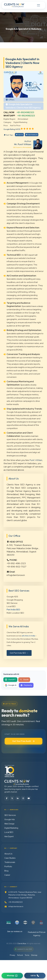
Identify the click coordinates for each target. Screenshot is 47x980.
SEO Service (12, 603)
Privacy (12, 955)
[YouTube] (29, 798)
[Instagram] (23, 798)
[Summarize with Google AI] (11, 685)
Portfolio (8, 867)
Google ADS (12, 597)
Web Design (9, 824)
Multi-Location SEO (15, 613)
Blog (6, 871)
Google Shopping (15, 600)
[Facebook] (7, 798)
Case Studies (10, 858)
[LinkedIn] (18, 798)
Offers (11, 100)
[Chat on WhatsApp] (12, 976)
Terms (27, 955)
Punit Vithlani (36, 460)
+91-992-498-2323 (16, 563)
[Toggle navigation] (38, 5)
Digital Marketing (11, 828)
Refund (20, 955)
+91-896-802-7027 (16, 567)
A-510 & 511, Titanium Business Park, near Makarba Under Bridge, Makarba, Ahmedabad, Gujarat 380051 (23, 895)
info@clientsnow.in (16, 575)
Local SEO (11, 606)
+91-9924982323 (25, 112)
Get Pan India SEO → (19, 653)
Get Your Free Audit (24, 741)
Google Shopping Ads (32, 135)
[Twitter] (12, 798)
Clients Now (22, 944)
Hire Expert (9, 836)
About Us (8, 854)
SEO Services (10, 815)
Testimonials (10, 862)
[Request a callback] (35, 976)
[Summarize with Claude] (24, 680)
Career (7, 875)
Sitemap (34, 955)
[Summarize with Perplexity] (26, 685)
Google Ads (19, 135)
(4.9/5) (18, 129)
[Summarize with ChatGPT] (10, 680)
